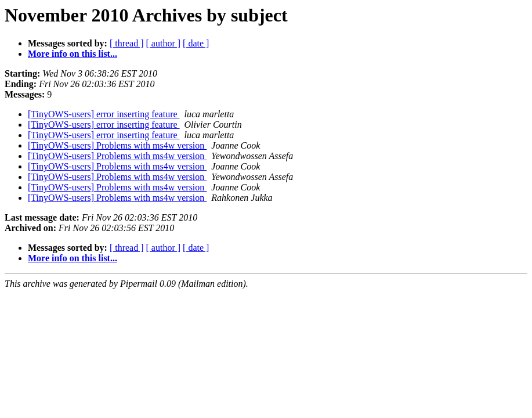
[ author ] (164, 43)
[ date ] (196, 43)
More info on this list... (73, 54)
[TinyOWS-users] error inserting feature (104, 114)
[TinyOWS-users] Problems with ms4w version (117, 145)
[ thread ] (127, 43)
